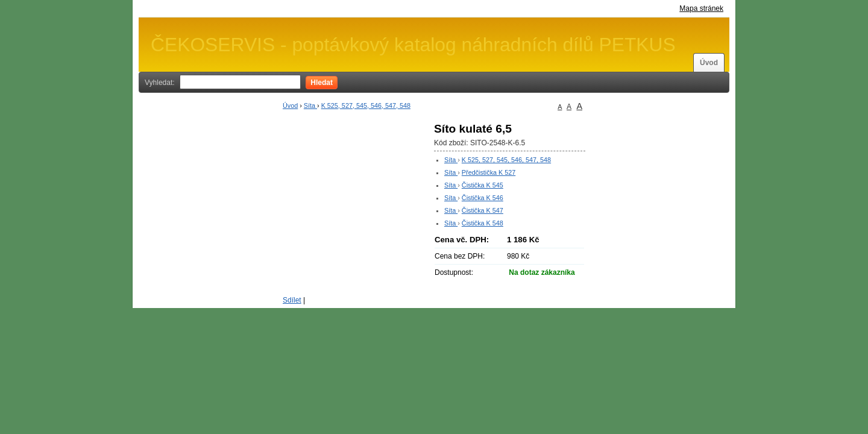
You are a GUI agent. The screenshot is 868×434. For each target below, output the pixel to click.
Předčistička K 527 (489, 172)
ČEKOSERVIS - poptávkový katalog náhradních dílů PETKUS (413, 45)
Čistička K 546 (483, 198)
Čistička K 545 (483, 185)
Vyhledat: (160, 83)
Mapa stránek (701, 8)
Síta (310, 105)
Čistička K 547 (483, 210)
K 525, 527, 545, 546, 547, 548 (366, 105)
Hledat (322, 83)
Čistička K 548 (483, 223)
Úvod (709, 63)
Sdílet (292, 300)
